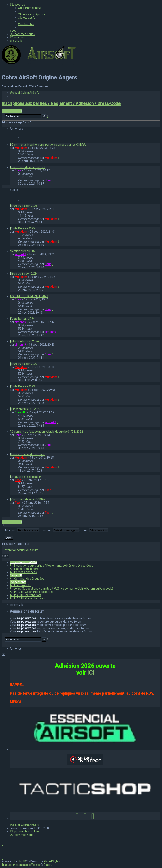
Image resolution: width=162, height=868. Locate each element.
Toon (18, 480)
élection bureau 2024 (25, 341)
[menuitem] (31, 8)
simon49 (20, 254)
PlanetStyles (52, 861)
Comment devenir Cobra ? (28, 167)
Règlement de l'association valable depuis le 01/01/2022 (46, 432)
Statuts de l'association (27, 477)
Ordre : (94, 530)
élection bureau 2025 (24, 251)
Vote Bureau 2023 (23, 386)
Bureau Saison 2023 (25, 364)
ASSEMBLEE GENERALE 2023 (29, 296)
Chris (18, 170)
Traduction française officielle (21, 865)
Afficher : (22, 530)
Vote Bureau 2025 (23, 228)
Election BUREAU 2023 (26, 409)
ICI (91, 673)
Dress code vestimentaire (28, 454)
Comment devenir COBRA (28, 499)
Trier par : (59, 530)
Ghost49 (20, 412)
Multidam (21, 148)
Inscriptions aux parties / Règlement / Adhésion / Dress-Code (61, 103)
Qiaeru (48, 865)
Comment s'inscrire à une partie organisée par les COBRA (49, 145)
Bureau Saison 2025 (25, 206)
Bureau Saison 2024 (25, 274)
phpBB (22, 861)
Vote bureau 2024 (23, 319)
